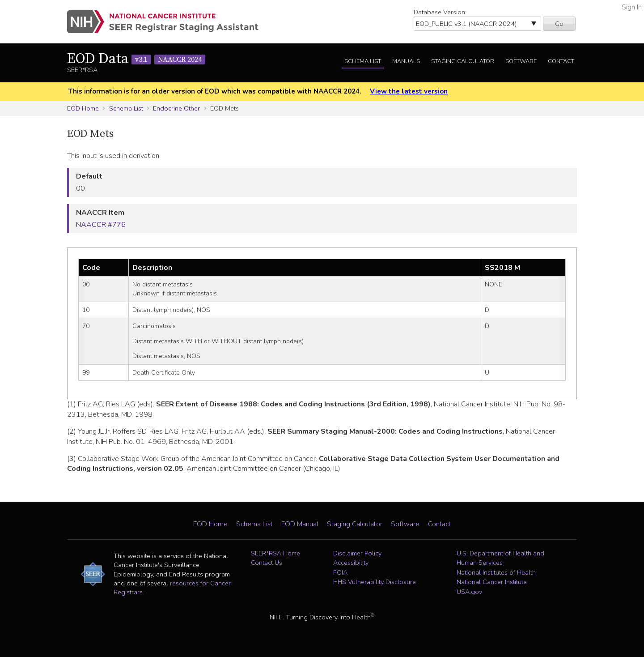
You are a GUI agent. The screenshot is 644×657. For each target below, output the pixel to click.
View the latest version (409, 91)
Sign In (632, 7)
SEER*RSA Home (275, 553)
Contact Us (267, 563)
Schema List (363, 61)
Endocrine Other (176, 108)
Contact (561, 61)
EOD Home (83, 108)
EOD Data (136, 59)
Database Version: (440, 12)
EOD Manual (300, 524)
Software (521, 61)
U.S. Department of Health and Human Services (500, 558)
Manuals (406, 61)
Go (559, 24)
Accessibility (351, 563)
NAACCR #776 (101, 225)
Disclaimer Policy (357, 553)
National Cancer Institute (492, 582)
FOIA (340, 572)
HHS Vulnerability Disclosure (375, 582)
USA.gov (469, 592)
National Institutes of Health (496, 572)
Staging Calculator (463, 61)
